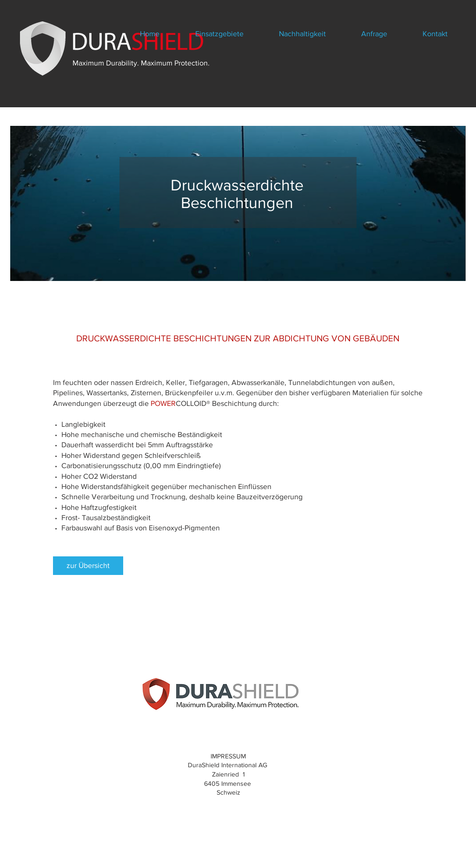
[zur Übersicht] (88, 566)
